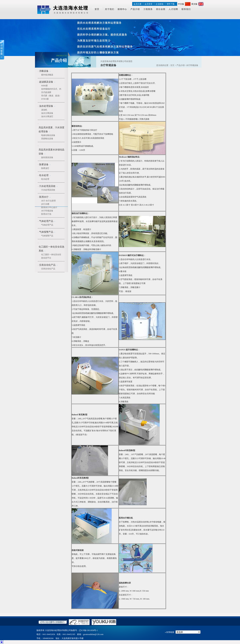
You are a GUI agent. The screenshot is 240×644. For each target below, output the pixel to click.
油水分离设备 (47, 113)
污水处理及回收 (48, 190)
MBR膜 (44, 86)
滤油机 (44, 110)
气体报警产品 (47, 236)
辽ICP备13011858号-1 (88, 630)
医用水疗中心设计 (49, 207)
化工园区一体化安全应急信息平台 (51, 256)
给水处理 (45, 179)
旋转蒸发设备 (47, 157)
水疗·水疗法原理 (48, 201)
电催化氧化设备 (48, 135)
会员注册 (137, 4)
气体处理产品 (47, 225)
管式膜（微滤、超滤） (51, 96)
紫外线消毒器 (47, 75)
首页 (172, 65)
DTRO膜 (45, 99)
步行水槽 (45, 204)
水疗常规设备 (47, 211)
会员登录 (148, 4)
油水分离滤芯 (47, 116)
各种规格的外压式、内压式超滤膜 (51, 91)
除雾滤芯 (45, 168)
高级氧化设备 (47, 139)
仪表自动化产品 (48, 269)
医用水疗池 (46, 214)
